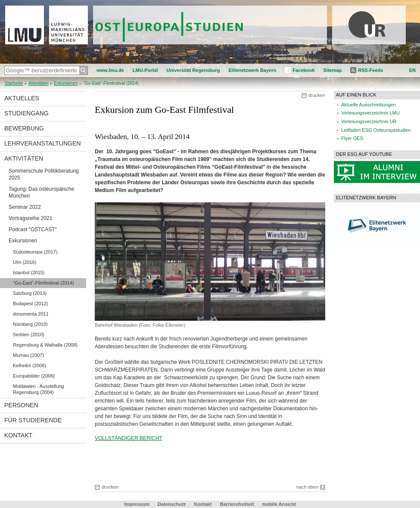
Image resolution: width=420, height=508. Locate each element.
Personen (21, 405)
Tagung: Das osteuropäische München (41, 192)
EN (412, 70)
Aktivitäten (38, 83)
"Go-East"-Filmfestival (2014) (44, 283)
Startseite (14, 83)
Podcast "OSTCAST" (33, 229)
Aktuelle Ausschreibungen (369, 105)
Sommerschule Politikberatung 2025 (44, 174)
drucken (317, 95)
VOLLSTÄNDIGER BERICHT (129, 438)
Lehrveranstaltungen (42, 143)
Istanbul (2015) (29, 273)
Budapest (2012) (30, 304)
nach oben (307, 487)
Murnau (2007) (28, 355)
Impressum (137, 504)
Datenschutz (172, 504)
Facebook (303, 70)
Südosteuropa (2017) (35, 252)
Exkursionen (66, 83)
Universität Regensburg (193, 70)
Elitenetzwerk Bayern (253, 70)
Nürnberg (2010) (30, 324)
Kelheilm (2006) (30, 366)
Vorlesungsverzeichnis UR (369, 121)
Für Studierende (33, 420)
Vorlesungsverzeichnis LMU (370, 113)
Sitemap (333, 70)
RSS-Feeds (370, 70)
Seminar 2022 (25, 207)
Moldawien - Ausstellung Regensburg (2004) (39, 389)
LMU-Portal (145, 70)
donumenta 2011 (31, 314)
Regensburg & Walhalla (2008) (45, 345)
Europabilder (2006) (34, 376)
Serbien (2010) (29, 335)
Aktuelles (22, 98)
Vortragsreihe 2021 (30, 218)
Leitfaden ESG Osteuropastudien (376, 130)
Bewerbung (24, 128)
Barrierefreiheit (237, 504)
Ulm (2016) (25, 262)
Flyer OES (352, 138)
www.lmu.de (110, 70)
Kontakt (18, 435)
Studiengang (26, 113)
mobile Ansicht (279, 504)
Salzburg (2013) (30, 293)
